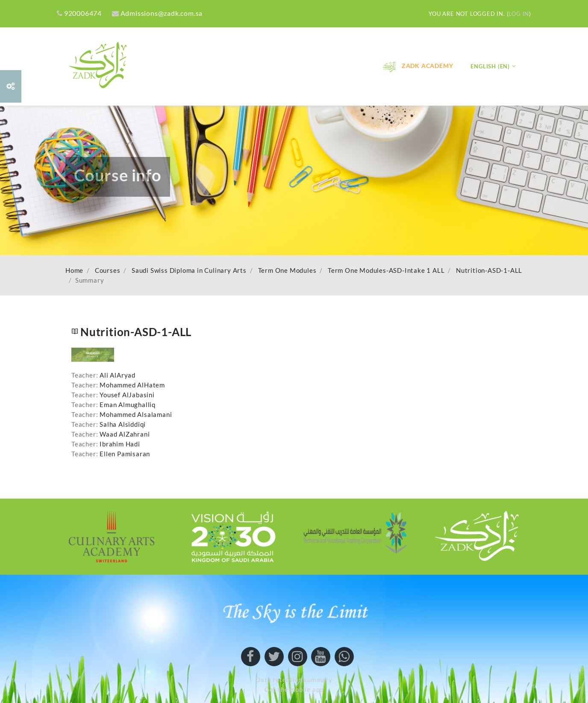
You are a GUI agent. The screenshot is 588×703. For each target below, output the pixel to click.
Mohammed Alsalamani (136, 415)
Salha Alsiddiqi (123, 424)
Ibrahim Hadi (120, 444)
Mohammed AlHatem (132, 385)
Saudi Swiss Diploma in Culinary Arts (189, 270)
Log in (519, 14)
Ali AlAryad (118, 375)
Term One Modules (287, 270)
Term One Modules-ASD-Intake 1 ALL (386, 270)
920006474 (79, 13)
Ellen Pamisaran (125, 454)
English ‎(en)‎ (490, 66)
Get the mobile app (294, 690)
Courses (108, 270)
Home (74, 270)
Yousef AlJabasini (127, 395)
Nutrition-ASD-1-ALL (489, 270)
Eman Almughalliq (128, 405)
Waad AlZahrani (125, 434)
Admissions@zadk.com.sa (157, 13)
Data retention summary (294, 680)
